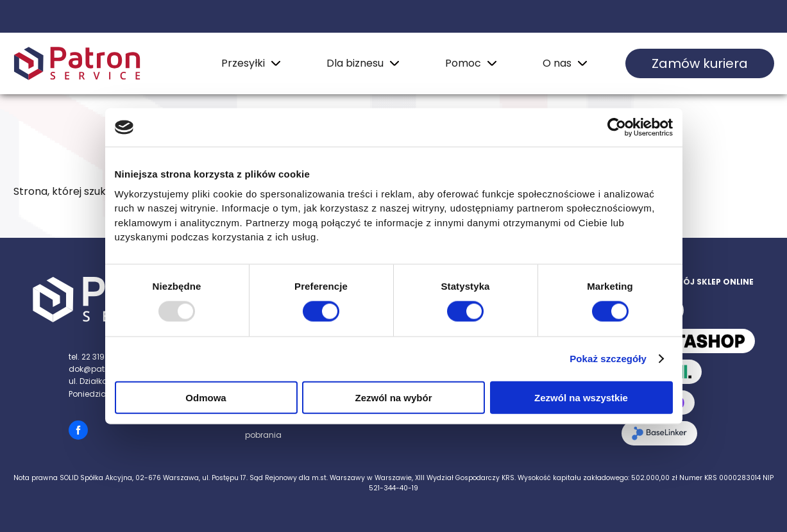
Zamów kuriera (700, 63)
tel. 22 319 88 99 (99, 357)
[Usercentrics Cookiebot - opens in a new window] (617, 128)
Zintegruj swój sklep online (688, 282)
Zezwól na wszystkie (581, 397)
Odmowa (206, 397)
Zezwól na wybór (393, 397)
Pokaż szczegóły (608, 359)
